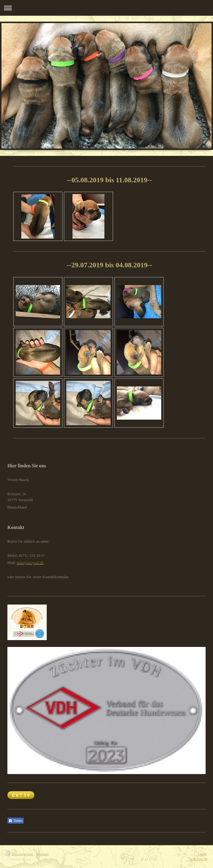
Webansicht (198, 859)
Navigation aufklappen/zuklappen (106, 8)
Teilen (16, 821)
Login (202, 854)
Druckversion (20, 854)
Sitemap (42, 854)
